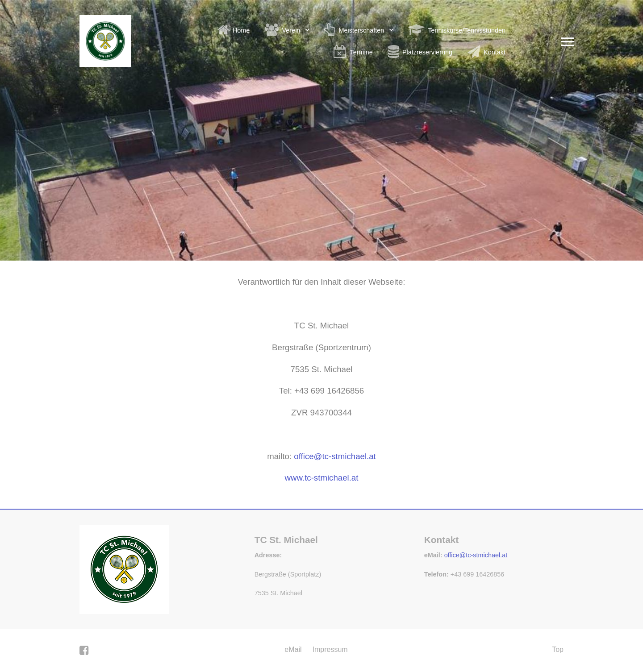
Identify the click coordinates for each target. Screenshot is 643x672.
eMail (293, 649)
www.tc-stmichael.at (322, 478)
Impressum (330, 649)
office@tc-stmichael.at (476, 555)
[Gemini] (124, 569)
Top (558, 649)
